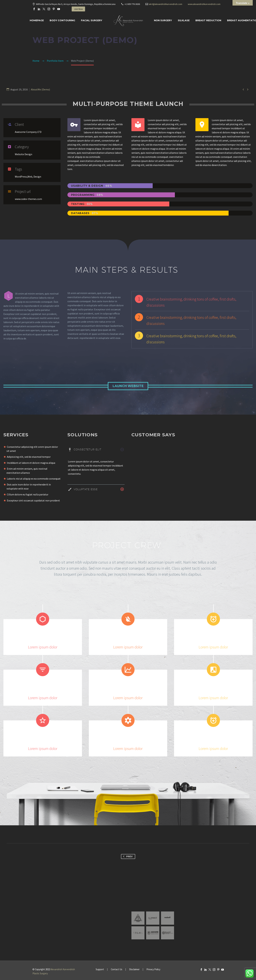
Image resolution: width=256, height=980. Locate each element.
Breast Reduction (208, 20)
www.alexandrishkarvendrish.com (204, 4)
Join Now (78, 9)
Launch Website (128, 386)
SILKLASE (184, 20)
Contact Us (117, 969)
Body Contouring (62, 20)
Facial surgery (92, 20)
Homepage (37, 20)
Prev (127, 856)
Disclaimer (134, 969)
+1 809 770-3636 (132, 4)
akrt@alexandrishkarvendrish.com (166, 4)
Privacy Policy (153, 969)
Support (100, 969)
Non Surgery (163, 20)
